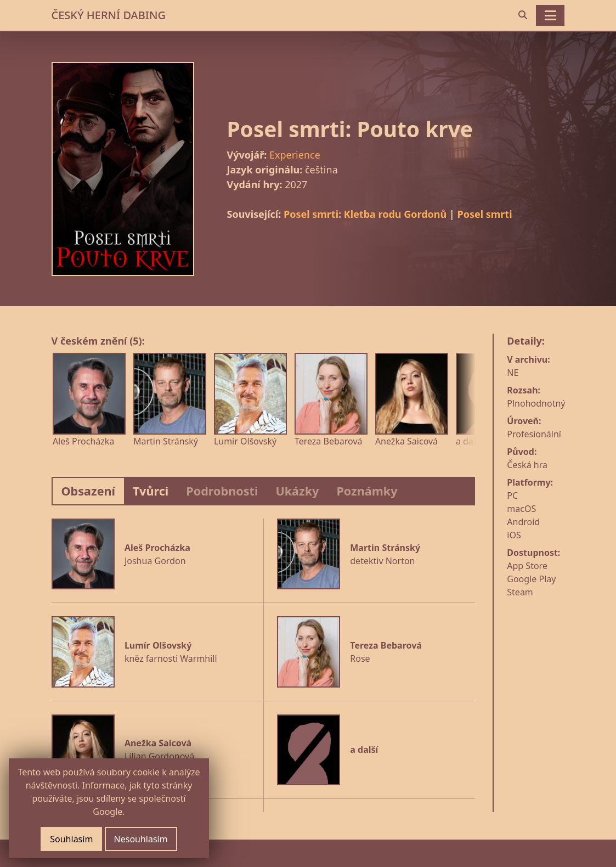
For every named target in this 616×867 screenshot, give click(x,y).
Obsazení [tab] (89, 491)
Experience (295, 155)
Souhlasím (71, 839)
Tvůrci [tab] (151, 491)
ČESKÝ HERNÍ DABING (109, 15)
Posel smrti (484, 214)
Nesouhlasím (141, 839)
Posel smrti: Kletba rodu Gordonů (365, 214)
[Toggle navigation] (550, 15)
